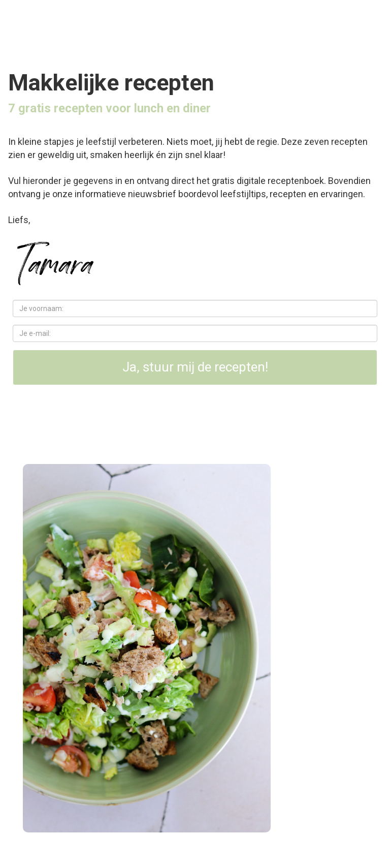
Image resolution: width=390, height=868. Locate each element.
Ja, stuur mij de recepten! (195, 367)
